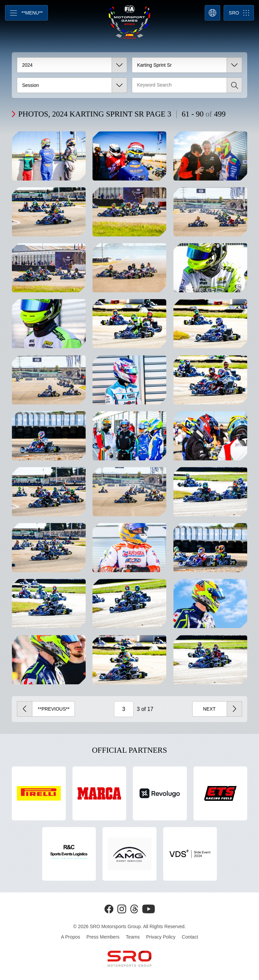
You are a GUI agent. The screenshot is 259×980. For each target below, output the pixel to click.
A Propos (71, 937)
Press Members (103, 937)
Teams (133, 937)
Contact (190, 937)
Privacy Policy (161, 937)
